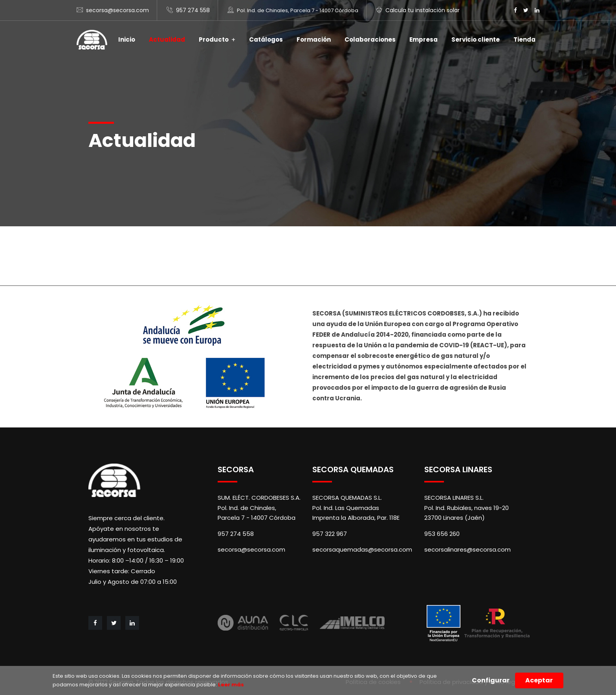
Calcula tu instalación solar (423, 10)
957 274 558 (193, 10)
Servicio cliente (476, 39)
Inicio (127, 39)
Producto (214, 39)
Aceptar (539, 680)
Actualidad (167, 39)
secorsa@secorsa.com (117, 10)
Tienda (524, 39)
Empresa (423, 39)
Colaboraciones (370, 39)
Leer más (230, 685)
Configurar (491, 680)
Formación (314, 39)
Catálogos (266, 39)
